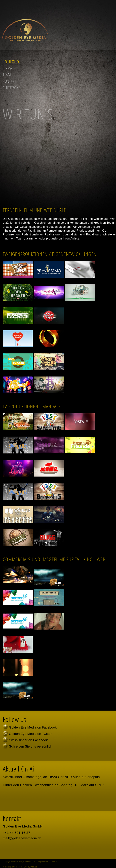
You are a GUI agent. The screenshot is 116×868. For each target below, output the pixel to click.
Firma (7, 68)
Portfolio (11, 62)
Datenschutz (56, 862)
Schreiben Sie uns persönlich (31, 746)
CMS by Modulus (30, 867)
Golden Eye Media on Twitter (30, 734)
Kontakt (9, 81)
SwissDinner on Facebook (28, 740)
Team (7, 75)
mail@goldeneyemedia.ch (22, 838)
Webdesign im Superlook (13, 867)
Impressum (43, 862)
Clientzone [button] (12, 88)
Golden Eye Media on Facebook (33, 727)
